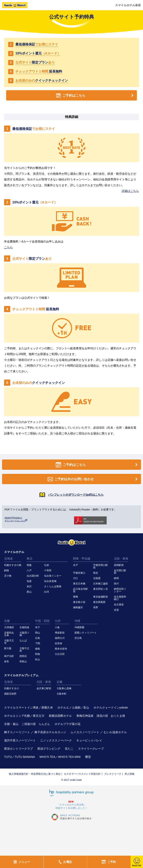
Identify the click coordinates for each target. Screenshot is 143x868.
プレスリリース (113, 774)
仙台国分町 (33, 576)
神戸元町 (9, 656)
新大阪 (8, 648)
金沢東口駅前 (44, 688)
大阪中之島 (24, 650)
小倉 (57, 627)
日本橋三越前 (101, 584)
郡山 (29, 592)
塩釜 (29, 581)
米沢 (29, 586)
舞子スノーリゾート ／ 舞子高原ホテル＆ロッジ (35, 732)
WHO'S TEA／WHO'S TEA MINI (60, 757)
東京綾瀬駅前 (101, 597)
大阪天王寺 (9, 642)
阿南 (38, 654)
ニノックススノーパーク (56, 740)
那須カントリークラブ (18, 749)
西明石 (23, 656)
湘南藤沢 (78, 607)
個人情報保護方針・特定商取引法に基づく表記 (35, 774)
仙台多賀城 (50, 581)
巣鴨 (76, 597)
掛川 (116, 584)
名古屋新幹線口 (120, 598)
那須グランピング (49, 749)
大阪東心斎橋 (64, 688)
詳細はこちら (130, 191)
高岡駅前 (119, 565)
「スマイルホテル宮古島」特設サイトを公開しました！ (72, 806)
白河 (47, 592)
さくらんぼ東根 (53, 586)
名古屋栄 (119, 605)
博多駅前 (60, 633)
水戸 (76, 565)
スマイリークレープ (91, 749)
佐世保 (58, 643)
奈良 (7, 661)
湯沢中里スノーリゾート (20, 740)
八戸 (29, 570)
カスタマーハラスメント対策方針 (82, 774)
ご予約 (109, 862)
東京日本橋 (79, 584)
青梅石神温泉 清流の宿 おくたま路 (101, 716)
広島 (38, 638)
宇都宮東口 (79, 573)
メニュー (22, 862)
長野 (96, 607)
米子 (38, 627)
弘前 (47, 565)
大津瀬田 (9, 627)
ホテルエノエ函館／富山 (73, 708)
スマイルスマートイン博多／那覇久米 (29, 708)
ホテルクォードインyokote (111, 708)
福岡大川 (60, 638)
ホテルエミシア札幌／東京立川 (24, 716)
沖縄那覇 (79, 627)
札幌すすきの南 (13, 565)
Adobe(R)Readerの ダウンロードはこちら (16, 519)
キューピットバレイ (89, 740)
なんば (23, 641)
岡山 (38, 633)
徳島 (38, 649)
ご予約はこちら (96, 95)
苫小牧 (8, 576)
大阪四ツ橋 (24, 634)
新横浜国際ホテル (60, 716)
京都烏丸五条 (9, 634)
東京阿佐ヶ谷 (101, 589)
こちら (8, 247)
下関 (38, 643)
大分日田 (60, 654)
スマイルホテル (14, 552)
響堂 (88, 757)
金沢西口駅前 (120, 572)
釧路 (7, 570)
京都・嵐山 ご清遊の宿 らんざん (27, 724)
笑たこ (69, 749)
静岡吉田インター (120, 590)
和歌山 (23, 661)
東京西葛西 (99, 602)
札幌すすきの (11, 688)
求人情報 (129, 774)
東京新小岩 (79, 602)
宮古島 (78, 638)
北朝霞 (97, 578)
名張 (116, 610)
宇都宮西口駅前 (101, 566)
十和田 (48, 570)
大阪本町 (62, 694)
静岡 (116, 578)
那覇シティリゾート (86, 633)
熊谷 (96, 573)
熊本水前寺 (61, 649)
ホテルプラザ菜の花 (67, 724)
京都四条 (24, 627)
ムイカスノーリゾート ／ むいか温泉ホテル (99, 732)
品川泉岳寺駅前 (80, 590)
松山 (38, 659)
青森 (29, 565)
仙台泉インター (53, 576)
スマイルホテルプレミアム (21, 675)
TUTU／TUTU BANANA (19, 757)
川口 (76, 578)
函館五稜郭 (10, 694)
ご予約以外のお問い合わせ (93, 479)
